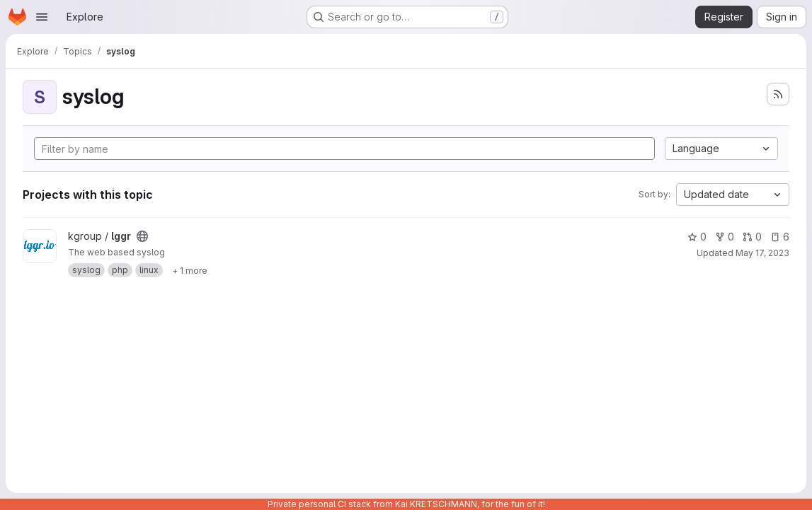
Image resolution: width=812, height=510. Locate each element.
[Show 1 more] (190, 270)
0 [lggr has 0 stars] (697, 237)
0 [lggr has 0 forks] (725, 237)
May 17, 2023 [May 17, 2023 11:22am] (762, 253)
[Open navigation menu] (42, 17)
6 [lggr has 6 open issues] (780, 237)
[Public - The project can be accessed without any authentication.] (142, 236)
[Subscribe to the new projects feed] (778, 94)
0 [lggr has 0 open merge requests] (752, 237)
